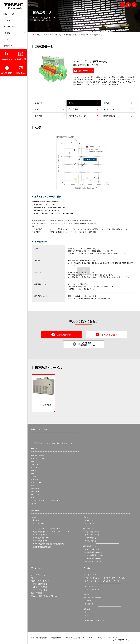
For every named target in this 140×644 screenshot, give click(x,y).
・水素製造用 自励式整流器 (41, 547)
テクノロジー (8, 20)
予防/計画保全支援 (90, 586)
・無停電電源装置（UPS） (41, 538)
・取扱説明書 (88, 604)
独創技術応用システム (91, 546)
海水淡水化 (35, 489)
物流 (33, 486)
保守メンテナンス (90, 575)
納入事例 (38, 116)
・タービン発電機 (38, 523)
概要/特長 (39, 103)
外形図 (106, 103)
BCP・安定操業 (37, 593)
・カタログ (87, 601)
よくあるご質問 (7, 73)
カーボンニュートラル (39, 575)
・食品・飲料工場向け (91, 532)
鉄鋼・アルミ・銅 (38, 458)
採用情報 (8, 46)
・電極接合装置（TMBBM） (93, 552)
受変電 (86, 517)
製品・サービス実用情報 (92, 598)
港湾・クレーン (37, 483)
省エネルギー (36, 578)
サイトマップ (113, 638)
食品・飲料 (35, 467)
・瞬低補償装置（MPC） (40, 541)
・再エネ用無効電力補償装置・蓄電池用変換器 (48, 544)
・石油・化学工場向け (91, 535)
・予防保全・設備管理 (39, 587)
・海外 (86, 615)
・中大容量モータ (38, 520)
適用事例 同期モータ (112, 116)
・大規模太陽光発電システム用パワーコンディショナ (50, 532)
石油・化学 (35, 461)
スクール (87, 595)
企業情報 (7, 33)
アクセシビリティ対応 (73, 638)
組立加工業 (35, 495)
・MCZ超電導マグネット (92, 561)
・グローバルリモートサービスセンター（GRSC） (102, 581)
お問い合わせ (21, 73)
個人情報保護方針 (56, 638)
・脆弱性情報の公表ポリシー (94, 621)
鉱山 (33, 498)
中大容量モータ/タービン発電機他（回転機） (64, 35)
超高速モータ (98, 35)
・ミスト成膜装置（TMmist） (94, 555)
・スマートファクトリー (40, 590)
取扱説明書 (74, 109)
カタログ (38, 109)
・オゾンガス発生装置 (91, 549)
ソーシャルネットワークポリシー (94, 638)
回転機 (34, 504)
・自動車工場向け (90, 538)
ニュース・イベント (11, 39)
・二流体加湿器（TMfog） (93, 558)
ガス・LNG (35, 464)
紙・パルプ (35, 479)
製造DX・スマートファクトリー (43, 581)
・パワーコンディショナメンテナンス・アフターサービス (104, 578)
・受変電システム (90, 520)
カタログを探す (21, 59)
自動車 (34, 470)
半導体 (34, 476)
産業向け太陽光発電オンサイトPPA (44, 596)
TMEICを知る (7, 59)
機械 (33, 473)
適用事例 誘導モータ (77, 116)
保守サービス (109, 109)
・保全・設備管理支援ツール (94, 589)
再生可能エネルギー (38, 455)
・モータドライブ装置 (39, 535)
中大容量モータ (86, 35)
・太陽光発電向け (90, 541)
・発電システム (89, 523)
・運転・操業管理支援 (39, 584)
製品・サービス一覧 (39, 429)
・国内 (86, 612)
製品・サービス (9, 14)
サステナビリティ (10, 27)
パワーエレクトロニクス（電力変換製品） (46, 501)
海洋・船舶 (35, 492)
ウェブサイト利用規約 (40, 638)
